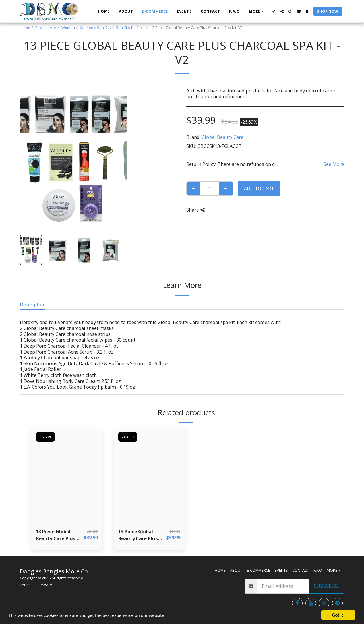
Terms (25, 585)
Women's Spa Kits (95, 28)
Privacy (46, 585)
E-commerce (46, 28)
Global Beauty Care (223, 137)
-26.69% (45, 437)
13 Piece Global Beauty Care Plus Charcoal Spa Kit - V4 (142, 535)
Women (68, 28)
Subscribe (326, 586)
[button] (274, 11)
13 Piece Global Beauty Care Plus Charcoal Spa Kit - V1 (60, 535)
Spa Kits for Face (130, 28)
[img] (67, 476)
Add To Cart (259, 188)
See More (334, 164)
